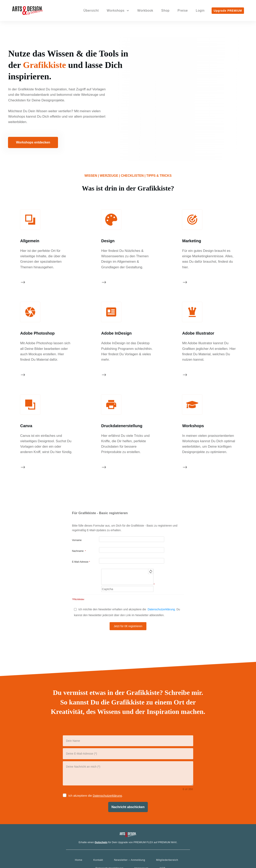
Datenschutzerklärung (107, 769)
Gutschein (101, 815)
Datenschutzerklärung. (162, 582)
